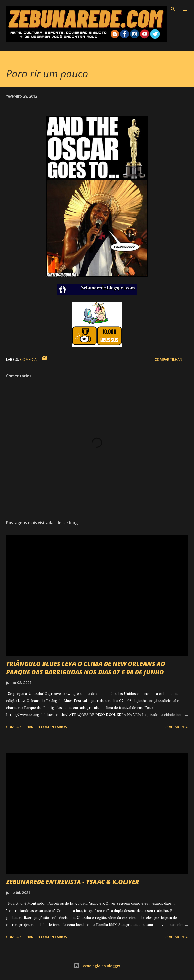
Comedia (28, 359)
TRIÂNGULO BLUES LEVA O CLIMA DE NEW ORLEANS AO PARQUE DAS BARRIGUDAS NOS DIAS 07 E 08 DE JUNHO (86, 668)
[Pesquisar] (173, 9)
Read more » (176, 727)
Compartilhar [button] (168, 359)
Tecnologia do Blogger (97, 966)
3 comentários (52, 727)
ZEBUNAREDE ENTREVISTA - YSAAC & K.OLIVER (73, 882)
